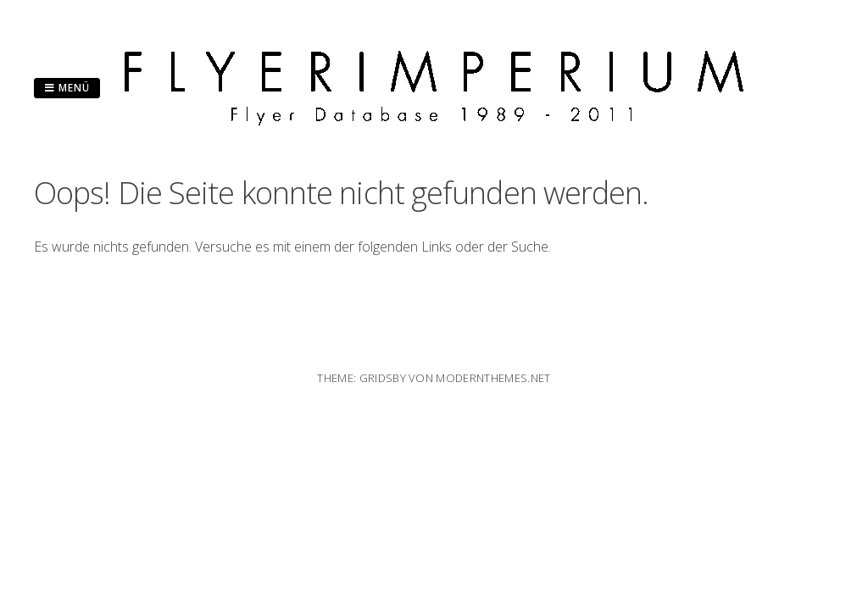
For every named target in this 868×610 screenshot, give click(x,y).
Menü (67, 88)
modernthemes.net (493, 378)
